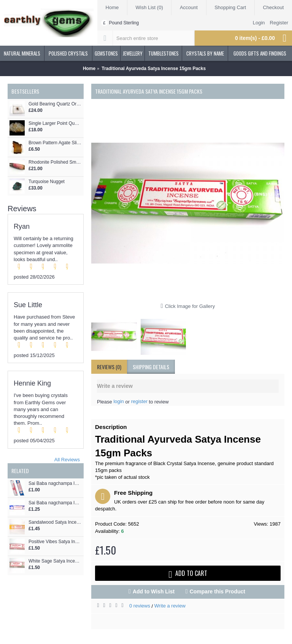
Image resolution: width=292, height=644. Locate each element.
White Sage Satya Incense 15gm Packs (55, 561)
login (118, 401)
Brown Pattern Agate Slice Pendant (55, 143)
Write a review (170, 606)
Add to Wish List (154, 591)
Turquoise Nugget (47, 182)
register (139, 401)
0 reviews (140, 606)
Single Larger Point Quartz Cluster (55, 124)
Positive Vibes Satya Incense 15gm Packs (55, 542)
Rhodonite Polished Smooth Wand (55, 162)
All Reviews (67, 460)
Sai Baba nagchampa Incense (55, 484)
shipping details (151, 367)
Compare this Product (217, 591)
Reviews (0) (109, 367)
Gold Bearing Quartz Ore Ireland (55, 104)
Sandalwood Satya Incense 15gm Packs (55, 522)
